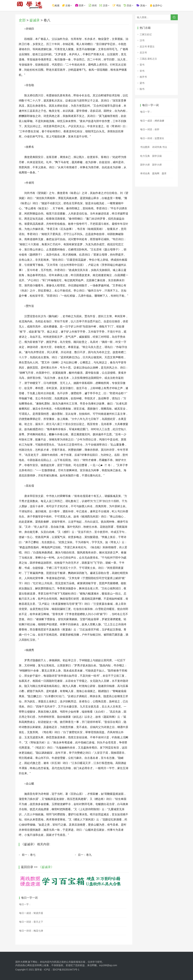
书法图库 (145, 147)
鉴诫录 (35, 20)
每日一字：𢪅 (146, 112)
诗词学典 (157, 147)
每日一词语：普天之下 (31, 922)
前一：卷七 (29, 855)
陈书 (142, 89)
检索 (62, 5)
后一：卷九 (85, 855)
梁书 (142, 83)
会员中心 (162, 5)
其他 (147, 5)
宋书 (142, 71)
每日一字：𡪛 (25, 904)
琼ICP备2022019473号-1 (66, 970)
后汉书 (143, 53)
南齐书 (143, 77)
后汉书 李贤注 (147, 47)
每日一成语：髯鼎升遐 (31, 913)
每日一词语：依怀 (150, 129)
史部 (22, 20)
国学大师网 (21, 962)
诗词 (98, 5)
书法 (123, 5)
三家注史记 (146, 34)
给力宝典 (145, 156)
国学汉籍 (157, 156)
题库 (164, 173)
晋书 (142, 65)
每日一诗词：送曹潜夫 (152, 138)
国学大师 (145, 165)
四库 (85, 5)
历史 (133, 5)
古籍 (72, 5)
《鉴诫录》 (46, 867)
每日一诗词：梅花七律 (31, 931)
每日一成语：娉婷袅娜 (152, 121)
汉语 (109, 5)
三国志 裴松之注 (148, 59)
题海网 (156, 173)
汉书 (142, 40)
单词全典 (145, 173)
